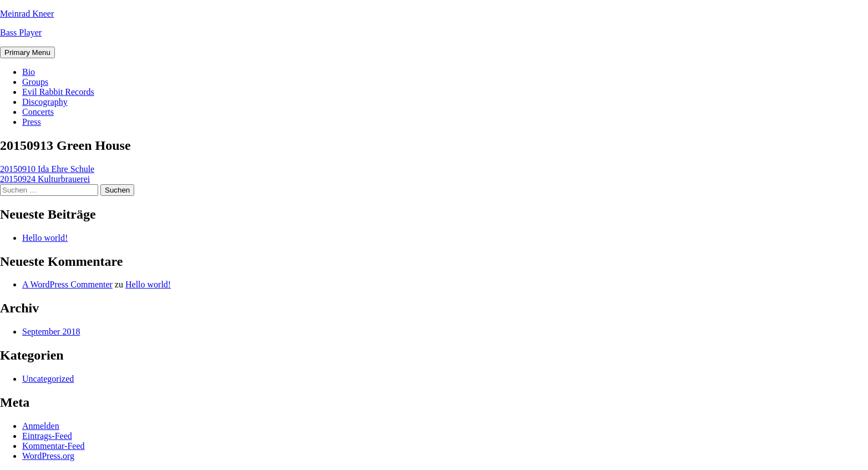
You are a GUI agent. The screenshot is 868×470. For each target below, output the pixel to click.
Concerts (38, 112)
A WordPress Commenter (67, 284)
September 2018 (51, 332)
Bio (29, 72)
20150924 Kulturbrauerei (45, 179)
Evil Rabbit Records (58, 92)
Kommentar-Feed (54, 446)
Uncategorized (48, 379)
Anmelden (41, 426)
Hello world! (45, 238)
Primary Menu (27, 52)
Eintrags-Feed (47, 436)
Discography (45, 102)
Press (32, 122)
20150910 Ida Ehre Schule (47, 169)
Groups (35, 82)
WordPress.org (48, 456)
